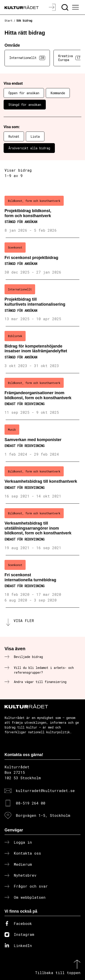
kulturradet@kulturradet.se (45, 791)
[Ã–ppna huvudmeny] (76, 7)
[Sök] (65, 7)
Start (8, 20)
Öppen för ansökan (24, 93)
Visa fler (24, 621)
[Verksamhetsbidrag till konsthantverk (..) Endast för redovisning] (42, 483)
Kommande (58, 93)
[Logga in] (53, 7)
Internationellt (27, 58)
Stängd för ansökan (25, 105)
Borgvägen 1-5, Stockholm (43, 815)
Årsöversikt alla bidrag (29, 148)
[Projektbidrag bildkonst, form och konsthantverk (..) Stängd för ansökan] (42, 215)
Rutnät (14, 136)
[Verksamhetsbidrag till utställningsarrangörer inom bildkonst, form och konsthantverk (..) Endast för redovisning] (42, 529)
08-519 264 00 (31, 803)
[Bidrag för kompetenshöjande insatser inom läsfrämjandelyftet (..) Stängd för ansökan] (42, 350)
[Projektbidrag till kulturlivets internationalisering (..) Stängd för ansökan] (42, 303)
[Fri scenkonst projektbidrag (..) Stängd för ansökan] (42, 259)
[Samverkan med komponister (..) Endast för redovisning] (42, 441)
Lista (35, 136)
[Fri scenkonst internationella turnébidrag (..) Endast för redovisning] (42, 581)
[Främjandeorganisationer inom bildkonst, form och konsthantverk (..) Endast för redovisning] (42, 397)
